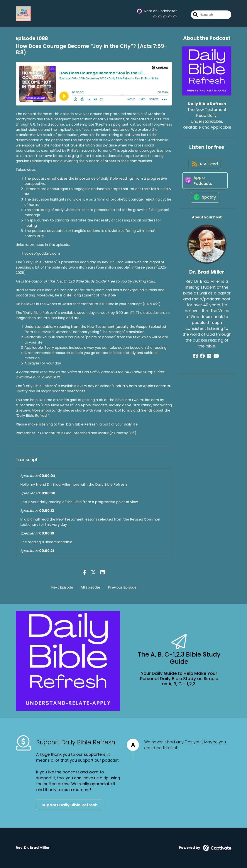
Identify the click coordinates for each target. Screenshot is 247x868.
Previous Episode (122, 587)
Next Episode (62, 587)
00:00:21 (47, 551)
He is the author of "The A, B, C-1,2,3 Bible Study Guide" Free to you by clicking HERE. (86, 281)
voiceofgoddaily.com (42, 253)
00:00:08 (47, 493)
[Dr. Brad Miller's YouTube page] (215, 361)
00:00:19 (47, 533)
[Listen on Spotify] (205, 202)
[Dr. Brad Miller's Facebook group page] (204, 361)
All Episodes (91, 587)
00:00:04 (47, 476)
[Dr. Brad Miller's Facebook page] (198, 361)
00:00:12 (47, 511)
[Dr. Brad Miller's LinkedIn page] (209, 361)
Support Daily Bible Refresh (70, 805)
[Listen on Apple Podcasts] (205, 184)
